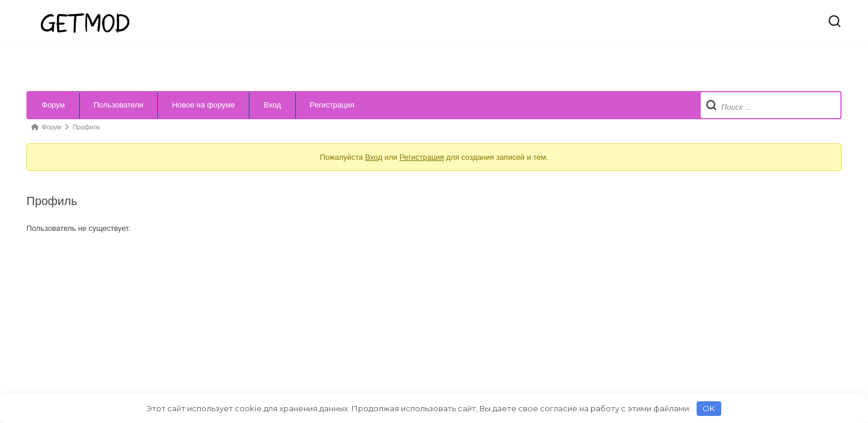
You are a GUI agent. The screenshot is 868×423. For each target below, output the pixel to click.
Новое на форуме (203, 105)
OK (709, 408)
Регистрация (332, 105)
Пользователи (119, 105)
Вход (272, 105)
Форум (53, 105)
